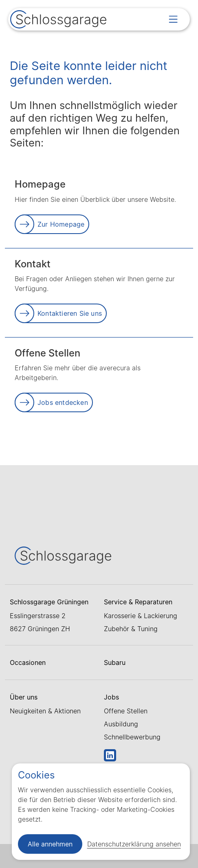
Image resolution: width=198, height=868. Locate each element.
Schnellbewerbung (132, 737)
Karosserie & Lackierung (141, 616)
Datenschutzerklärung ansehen (134, 844)
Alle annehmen (50, 844)
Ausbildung (121, 724)
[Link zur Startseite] (58, 20)
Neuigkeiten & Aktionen (45, 711)
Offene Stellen (126, 711)
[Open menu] (173, 19)
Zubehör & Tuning (131, 629)
